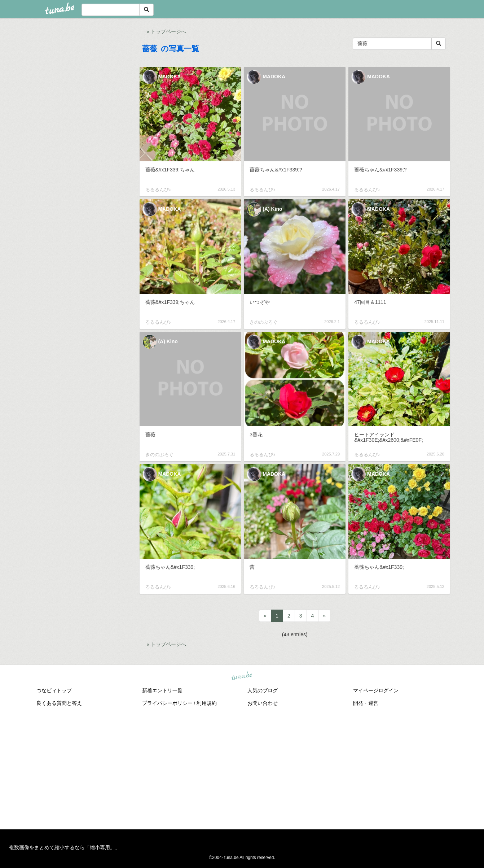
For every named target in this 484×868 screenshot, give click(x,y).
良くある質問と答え (59, 703)
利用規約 (207, 703)
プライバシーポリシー (167, 703)
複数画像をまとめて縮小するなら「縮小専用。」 (65, 847)
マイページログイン (376, 690)
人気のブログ (263, 690)
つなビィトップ (54, 690)
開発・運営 (366, 703)
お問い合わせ (263, 703)
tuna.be (242, 676)
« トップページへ (167, 31)
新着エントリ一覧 (162, 690)
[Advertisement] (242, 768)
